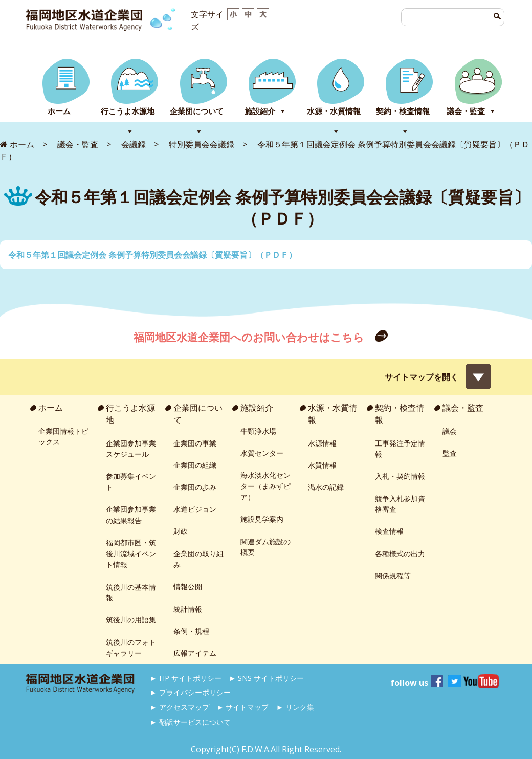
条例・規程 (191, 631)
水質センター (262, 453)
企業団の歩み (195, 487)
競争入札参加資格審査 (400, 504)
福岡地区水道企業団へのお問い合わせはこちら (250, 337)
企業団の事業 (195, 443)
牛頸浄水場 (258, 431)
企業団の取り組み (198, 559)
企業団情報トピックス (63, 437)
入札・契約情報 (400, 476)
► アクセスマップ (180, 707)
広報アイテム (195, 653)
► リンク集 (295, 707)
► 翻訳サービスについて (190, 722)
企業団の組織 (195, 465)
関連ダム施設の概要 (265, 547)
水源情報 (322, 443)
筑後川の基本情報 (131, 593)
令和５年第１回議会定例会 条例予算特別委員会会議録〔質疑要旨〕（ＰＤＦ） (152, 255)
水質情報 (322, 465)
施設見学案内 (262, 519)
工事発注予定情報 (400, 449)
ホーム (59, 111)
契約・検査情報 (403, 111)
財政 (181, 531)
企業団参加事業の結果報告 (131, 515)
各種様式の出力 (400, 554)
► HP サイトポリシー (186, 678)
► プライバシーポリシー (190, 692)
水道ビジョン (195, 509)
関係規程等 (393, 576)
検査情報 (389, 531)
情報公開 (188, 586)
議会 (450, 431)
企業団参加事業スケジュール (131, 449)
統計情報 (188, 609)
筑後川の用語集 (131, 620)
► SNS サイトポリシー (266, 678)
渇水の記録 (326, 487)
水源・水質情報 (334, 111)
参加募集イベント (131, 482)
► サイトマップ (242, 707)
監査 (450, 453)
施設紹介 (260, 111)
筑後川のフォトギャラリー (131, 648)
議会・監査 (466, 111)
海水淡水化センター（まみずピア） (265, 486)
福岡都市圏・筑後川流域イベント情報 (131, 553)
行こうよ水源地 (128, 111)
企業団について (197, 111)
